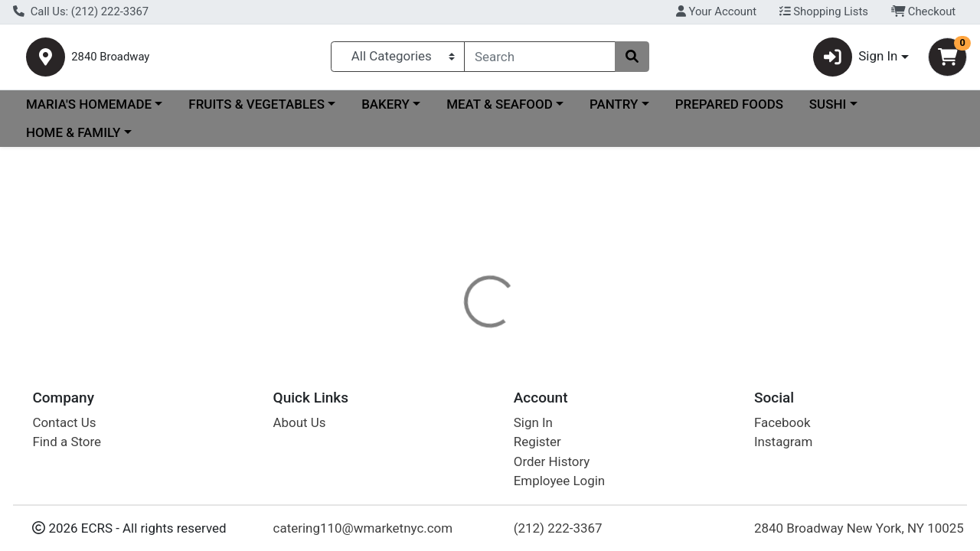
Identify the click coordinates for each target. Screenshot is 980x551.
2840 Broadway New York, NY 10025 (859, 528)
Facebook (782, 422)
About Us (300, 422)
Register (537, 442)
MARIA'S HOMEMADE (89, 110)
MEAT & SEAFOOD (500, 110)
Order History (552, 461)
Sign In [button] (856, 60)
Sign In (533, 422)
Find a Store (67, 442)
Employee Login (559, 481)
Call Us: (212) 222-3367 (81, 11)
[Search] (540, 60)
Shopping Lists (824, 11)
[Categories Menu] (398, 60)
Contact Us (64, 422)
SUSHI (828, 110)
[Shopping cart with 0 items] (947, 60)
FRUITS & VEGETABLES (256, 110)
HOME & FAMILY (73, 139)
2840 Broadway (156, 60)
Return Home (490, 256)
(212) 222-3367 (558, 528)
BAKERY (385, 110)
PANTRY (614, 110)
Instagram (783, 442)
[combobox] (540, 60)
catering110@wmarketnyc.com (363, 528)
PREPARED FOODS (729, 110)
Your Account (716, 11)
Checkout (924, 11)
